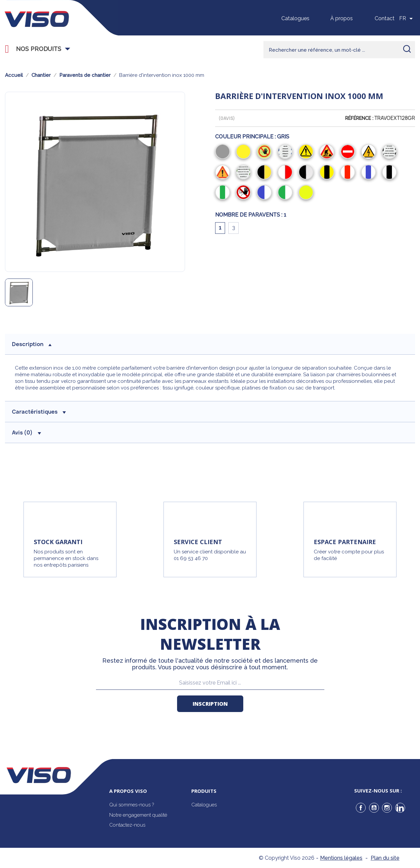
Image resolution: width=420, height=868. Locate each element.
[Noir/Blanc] (307, 173)
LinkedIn (400, 808)
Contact (385, 18)
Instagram (387, 808)
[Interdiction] (266, 152)
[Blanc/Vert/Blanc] (224, 193)
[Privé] (286, 152)
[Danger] (307, 152)
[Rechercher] (339, 50)
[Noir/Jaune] (266, 173)
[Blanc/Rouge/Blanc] (349, 173)
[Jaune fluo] (307, 193)
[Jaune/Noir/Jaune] (328, 173)
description (32, 344)
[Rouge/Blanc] (286, 173)
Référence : (359, 118)
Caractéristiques (39, 412)
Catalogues (295, 18)
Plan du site (385, 858)
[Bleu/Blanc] (266, 193)
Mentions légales (341, 858)
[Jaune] (245, 152)
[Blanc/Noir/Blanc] (391, 173)
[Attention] (224, 173)
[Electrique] (370, 152)
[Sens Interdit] (349, 152)
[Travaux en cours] (245, 173)
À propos (342, 18)
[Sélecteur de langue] (407, 19)
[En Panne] (391, 152)
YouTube (374, 808)
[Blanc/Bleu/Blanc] (370, 173)
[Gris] (224, 152)
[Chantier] (328, 152)
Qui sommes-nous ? (132, 805)
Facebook (361, 808)
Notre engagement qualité (138, 815)
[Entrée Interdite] (245, 193)
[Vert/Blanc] (286, 193)
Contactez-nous (127, 825)
